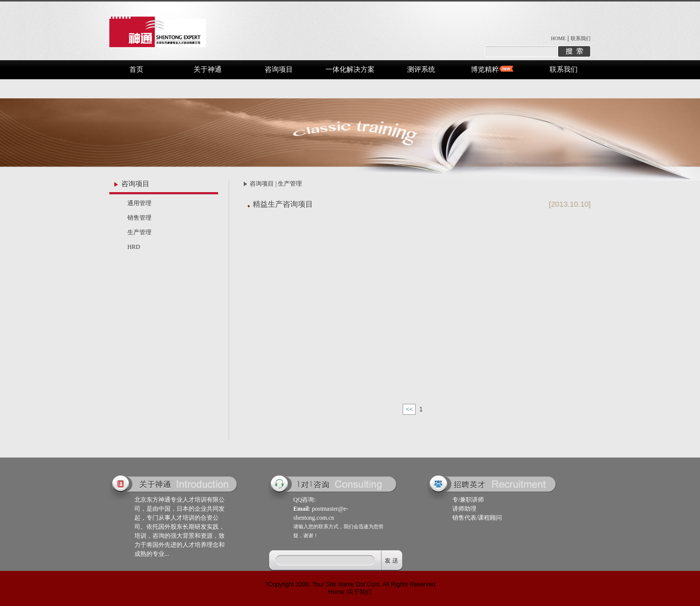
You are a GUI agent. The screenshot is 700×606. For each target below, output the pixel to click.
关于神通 (208, 69)
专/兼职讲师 (468, 500)
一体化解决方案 (350, 69)
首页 (136, 69)
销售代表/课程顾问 (477, 518)
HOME (558, 38)
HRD (134, 247)
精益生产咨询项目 (283, 204)
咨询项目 (279, 69)
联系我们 (581, 38)
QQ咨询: (305, 500)
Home (336, 592)
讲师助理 (464, 509)
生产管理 (139, 232)
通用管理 (139, 203)
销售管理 (139, 218)
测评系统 (421, 69)
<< (409, 409)
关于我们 (360, 592)
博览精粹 (485, 69)
